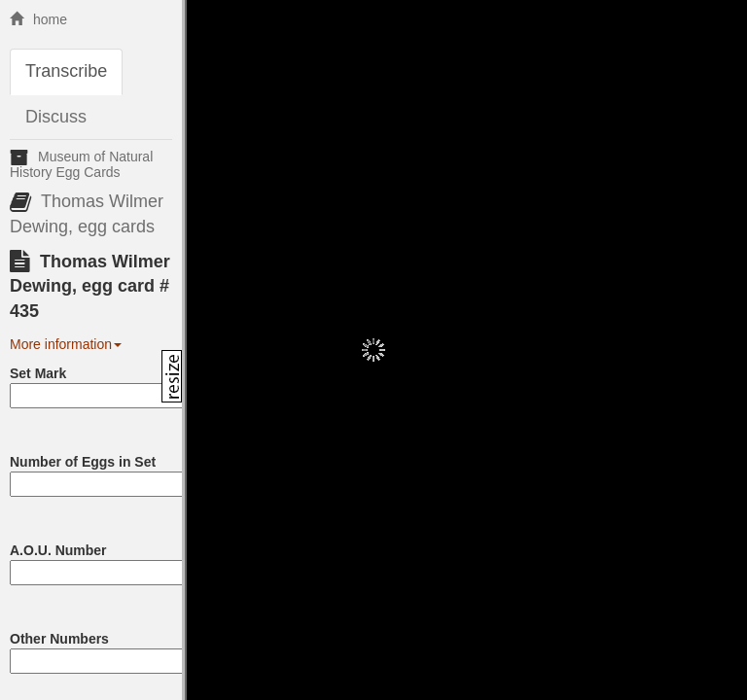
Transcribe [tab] (66, 71)
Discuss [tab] (56, 117)
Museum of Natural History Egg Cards (81, 164)
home (38, 19)
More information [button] (66, 344)
